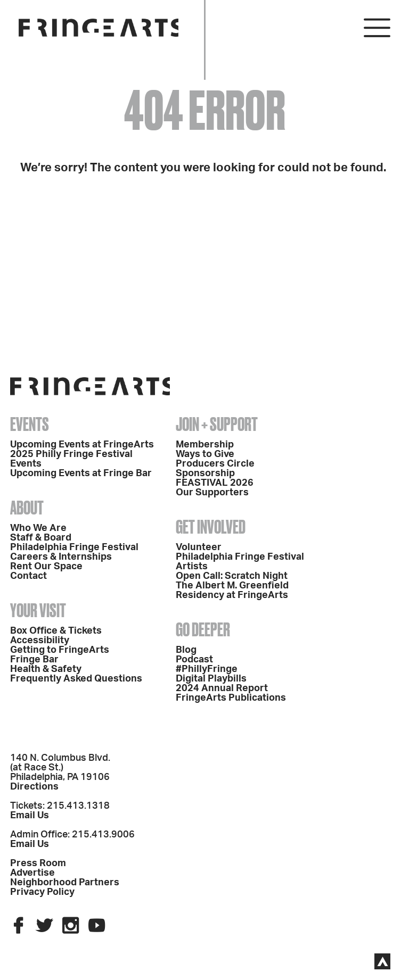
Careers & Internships (61, 557)
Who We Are (38, 528)
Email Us (30, 816)
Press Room (38, 863)
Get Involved (211, 527)
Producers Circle (215, 464)
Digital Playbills (211, 679)
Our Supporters (212, 493)
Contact (28, 576)
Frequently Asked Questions (76, 679)
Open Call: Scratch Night (232, 576)
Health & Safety (46, 669)
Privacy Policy (42, 892)
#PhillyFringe (207, 669)
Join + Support (217, 424)
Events (30, 424)
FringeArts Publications (231, 698)
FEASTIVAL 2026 (215, 483)
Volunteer (199, 547)
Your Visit (38, 610)
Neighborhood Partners (65, 883)
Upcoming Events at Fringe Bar (81, 474)
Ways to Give (205, 454)
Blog (186, 650)
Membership (205, 445)
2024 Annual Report (222, 688)
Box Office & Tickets (56, 631)
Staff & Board (41, 538)
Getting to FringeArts (60, 650)
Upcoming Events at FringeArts (82, 445)
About (27, 508)
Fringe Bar (34, 660)
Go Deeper (203, 629)
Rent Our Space (46, 567)
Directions (34, 787)
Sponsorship (205, 474)
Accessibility (40, 641)
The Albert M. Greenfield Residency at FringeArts (232, 591)
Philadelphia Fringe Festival (74, 547)
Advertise (32, 873)
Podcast (194, 660)
